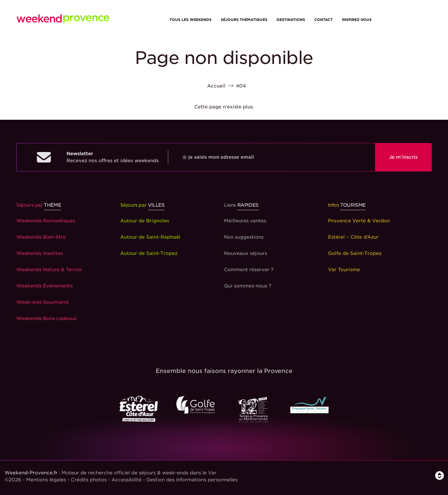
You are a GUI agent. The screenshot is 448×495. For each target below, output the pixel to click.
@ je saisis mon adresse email (218, 157)
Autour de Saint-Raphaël (150, 237)
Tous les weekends (191, 20)
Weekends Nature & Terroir (49, 270)
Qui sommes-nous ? (248, 286)
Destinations (291, 20)
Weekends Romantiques (46, 221)
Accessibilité (127, 480)
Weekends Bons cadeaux (47, 318)
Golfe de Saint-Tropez (355, 253)
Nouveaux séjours (245, 253)
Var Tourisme (344, 270)
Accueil (216, 86)
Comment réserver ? (249, 270)
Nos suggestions (244, 237)
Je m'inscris (403, 157)
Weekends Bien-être (41, 237)
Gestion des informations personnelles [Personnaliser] (192, 480)
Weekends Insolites (40, 253)
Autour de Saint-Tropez (149, 253)
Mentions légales (46, 480)
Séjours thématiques (244, 20)
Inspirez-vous (357, 20)
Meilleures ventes (245, 221)
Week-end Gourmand (42, 302)
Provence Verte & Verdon (359, 221)
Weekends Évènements (44, 286)
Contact (324, 20)
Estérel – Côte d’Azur (353, 237)
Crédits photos (89, 480)
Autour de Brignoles (145, 221)
